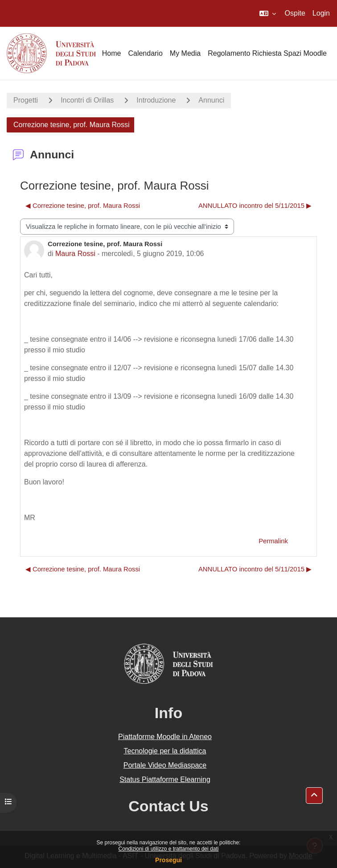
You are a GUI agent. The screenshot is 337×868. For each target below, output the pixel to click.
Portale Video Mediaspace (165, 765)
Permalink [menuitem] (273, 541)
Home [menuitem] (112, 53)
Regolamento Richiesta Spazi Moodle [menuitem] (267, 53)
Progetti (26, 100)
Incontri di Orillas (87, 100)
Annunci (211, 100)
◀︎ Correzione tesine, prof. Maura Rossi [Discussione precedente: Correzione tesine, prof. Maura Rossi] (83, 206)
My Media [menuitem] (185, 53)
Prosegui (168, 860)
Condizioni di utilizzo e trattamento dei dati (169, 849)
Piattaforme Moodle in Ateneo (165, 737)
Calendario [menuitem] (145, 53)
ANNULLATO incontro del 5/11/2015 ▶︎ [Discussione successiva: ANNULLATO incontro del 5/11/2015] (255, 206)
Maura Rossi (75, 254)
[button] (268, 13)
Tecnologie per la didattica (165, 751)
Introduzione (156, 100)
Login (321, 13)
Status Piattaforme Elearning (165, 779)
